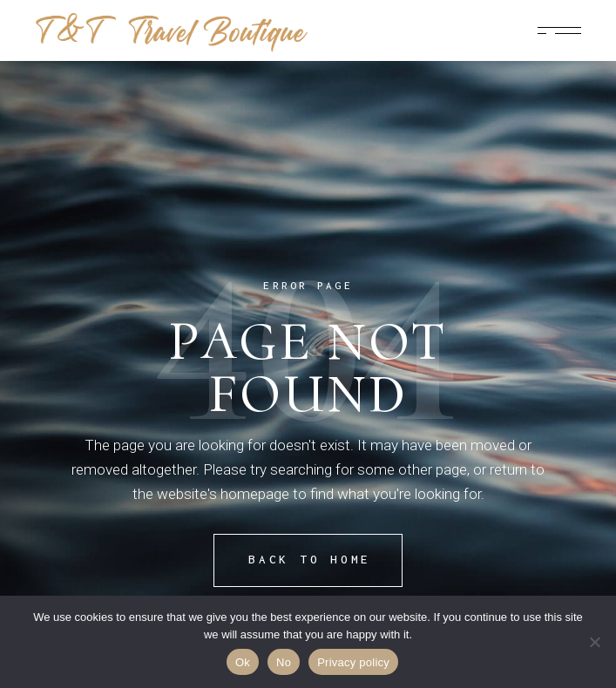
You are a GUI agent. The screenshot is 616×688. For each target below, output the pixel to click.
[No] (594, 642)
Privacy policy (353, 662)
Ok (243, 662)
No (284, 662)
